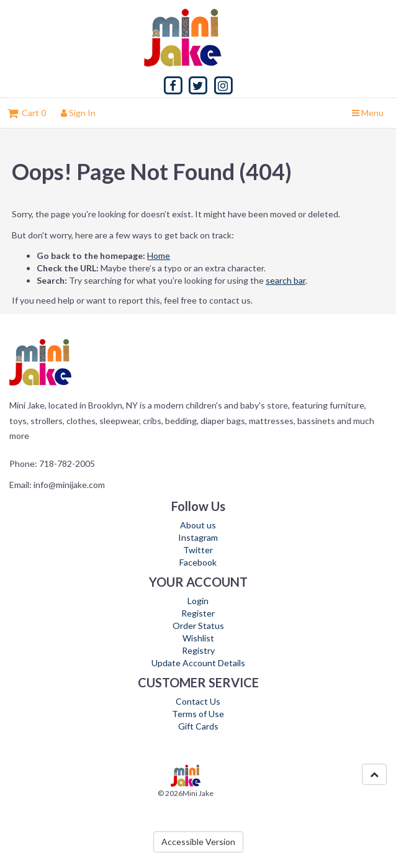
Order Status (198, 626)
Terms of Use (198, 714)
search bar (286, 280)
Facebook (198, 562)
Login (198, 601)
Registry (198, 650)
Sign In (78, 113)
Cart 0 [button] (27, 113)
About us (198, 525)
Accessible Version (198, 842)
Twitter (198, 550)
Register (198, 613)
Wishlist (198, 638)
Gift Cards (198, 726)
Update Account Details (198, 663)
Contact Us (198, 701)
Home (159, 255)
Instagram (198, 537)
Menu (368, 113)
